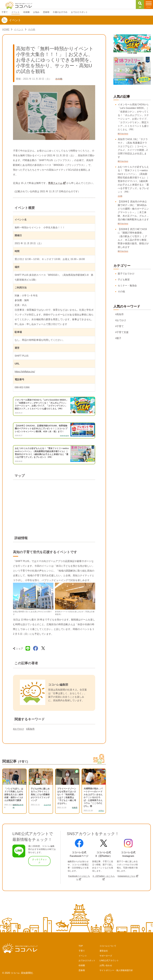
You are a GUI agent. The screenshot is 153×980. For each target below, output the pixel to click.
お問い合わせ (106, 965)
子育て (82, 951)
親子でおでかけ (126, 274)
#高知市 (30, 729)
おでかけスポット (87, 960)
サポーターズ (106, 956)
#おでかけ (18, 729)
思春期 (82, 970)
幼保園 (82, 965)
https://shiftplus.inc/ (25, 372)
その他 (121, 291)
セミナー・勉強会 (127, 286)
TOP (81, 946)
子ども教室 (124, 280)
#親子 (118, 338)
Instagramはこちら (126, 876)
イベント (83, 956)
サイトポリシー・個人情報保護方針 (116, 970)
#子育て (120, 326)
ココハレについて (108, 946)
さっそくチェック (39, 861)
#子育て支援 (122, 332)
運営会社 (104, 951)
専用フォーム (55, 183)
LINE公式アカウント (109, 960)
